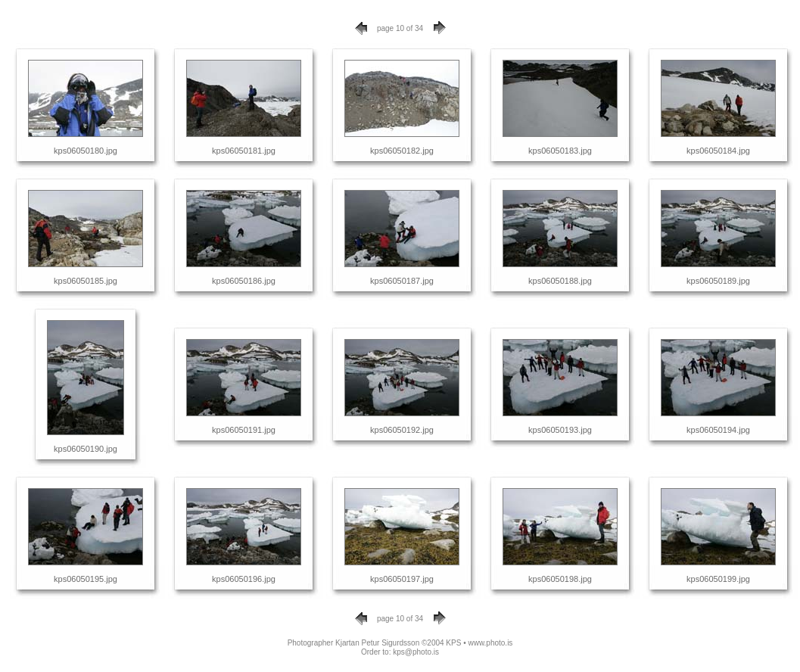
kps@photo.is (416, 652)
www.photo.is (490, 643)
